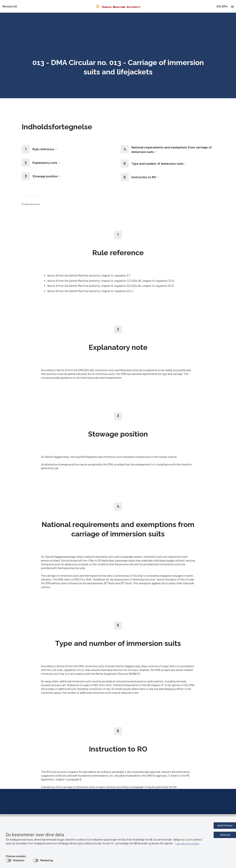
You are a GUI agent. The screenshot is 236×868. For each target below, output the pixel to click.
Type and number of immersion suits (158, 163)
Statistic (19, 860)
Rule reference (43, 149)
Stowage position (45, 176)
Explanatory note (45, 163)
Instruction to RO (144, 177)
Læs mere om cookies (188, 843)
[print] (231, 6)
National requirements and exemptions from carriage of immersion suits (172, 149)
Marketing (47, 860)
